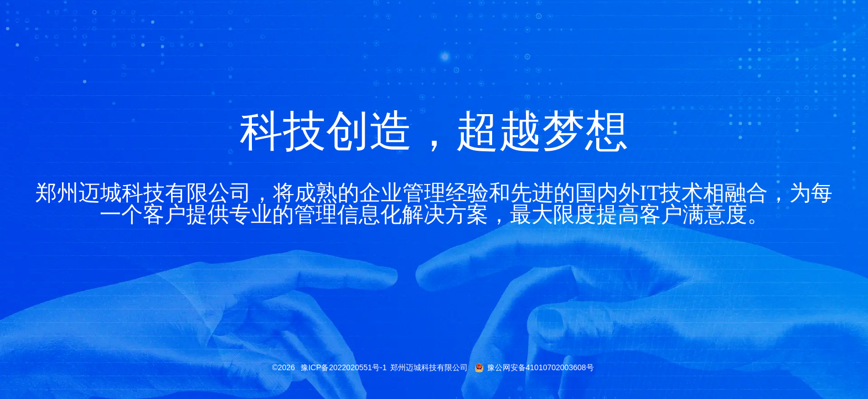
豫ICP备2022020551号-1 (344, 367)
